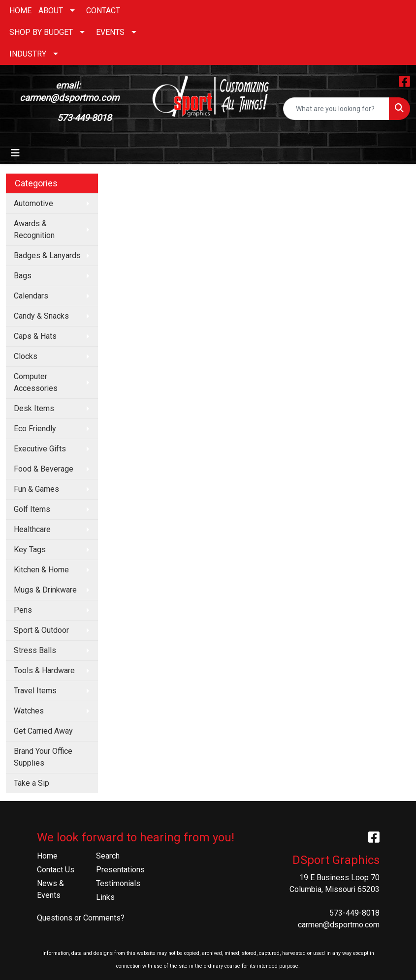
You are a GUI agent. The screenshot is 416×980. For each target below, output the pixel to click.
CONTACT (103, 11)
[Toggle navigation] (15, 153)
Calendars (31, 296)
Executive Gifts (40, 449)
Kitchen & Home (41, 570)
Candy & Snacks (41, 316)
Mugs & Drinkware (45, 590)
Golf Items (32, 509)
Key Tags (30, 549)
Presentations (120, 870)
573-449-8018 (354, 913)
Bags (23, 276)
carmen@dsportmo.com (339, 925)
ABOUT (51, 11)
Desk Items (34, 408)
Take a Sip (32, 783)
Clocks (26, 356)
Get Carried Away (43, 731)
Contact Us (56, 870)
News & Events (50, 889)
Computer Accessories (36, 382)
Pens (23, 610)
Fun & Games (36, 489)
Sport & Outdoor (41, 630)
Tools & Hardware (44, 670)
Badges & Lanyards (47, 255)
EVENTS (110, 32)
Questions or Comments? (81, 918)
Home (47, 856)
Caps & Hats (35, 336)
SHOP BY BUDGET (41, 32)
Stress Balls (35, 650)
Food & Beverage (44, 469)
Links (105, 897)
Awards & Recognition (34, 229)
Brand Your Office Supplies (43, 757)
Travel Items (35, 691)
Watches (29, 711)
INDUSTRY (28, 54)
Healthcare (32, 529)
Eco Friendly (35, 429)
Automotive (33, 203)
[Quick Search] (336, 109)
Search (108, 856)
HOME (20, 11)
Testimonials (118, 883)
